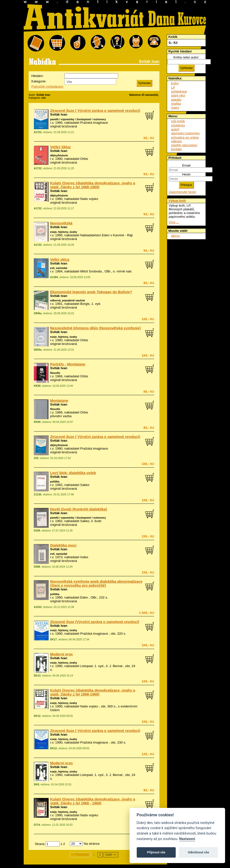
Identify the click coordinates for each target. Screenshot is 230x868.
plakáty (176, 100)
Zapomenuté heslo (182, 192)
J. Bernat (116, 666)
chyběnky (178, 125)
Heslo (186, 174)
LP (173, 87)
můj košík (178, 121)
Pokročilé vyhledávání (47, 86)
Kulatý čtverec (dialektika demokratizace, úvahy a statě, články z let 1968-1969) (93, 185)
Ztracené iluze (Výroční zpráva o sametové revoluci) (95, 622)
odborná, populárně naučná (67, 300)
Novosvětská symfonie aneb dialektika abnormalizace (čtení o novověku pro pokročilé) (96, 583)
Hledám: (38, 76)
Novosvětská (61, 223)
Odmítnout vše (198, 852)
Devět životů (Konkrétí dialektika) (79, 509)
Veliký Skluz (60, 147)
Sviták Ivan (59, 114)
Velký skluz (60, 260)
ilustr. (98, 521)
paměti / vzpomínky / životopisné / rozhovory (78, 119)
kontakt (176, 149)
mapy (175, 108)
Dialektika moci (63, 545)
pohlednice (179, 91)
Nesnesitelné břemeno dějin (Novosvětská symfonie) (95, 328)
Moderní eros (61, 654)
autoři (175, 129)
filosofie (55, 373)
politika (55, 482)
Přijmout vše (156, 852)
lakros (175, 236)
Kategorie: (39, 81)
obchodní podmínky (185, 133)
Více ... (174, 222)
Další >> (111, 855)
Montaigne (59, 401)
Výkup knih (177, 201)
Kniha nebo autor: (186, 57)
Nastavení (187, 839)
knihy (175, 83)
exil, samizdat (59, 268)
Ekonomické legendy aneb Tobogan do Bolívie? (91, 292)
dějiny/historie (59, 155)
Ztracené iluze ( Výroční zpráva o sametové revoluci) (95, 111)
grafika (176, 104)
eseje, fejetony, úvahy (64, 232)
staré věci (178, 95)
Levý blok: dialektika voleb (73, 473)
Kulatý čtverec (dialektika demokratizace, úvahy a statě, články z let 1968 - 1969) (93, 801)
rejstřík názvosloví (184, 145)
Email (186, 165)
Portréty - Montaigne (68, 364)
